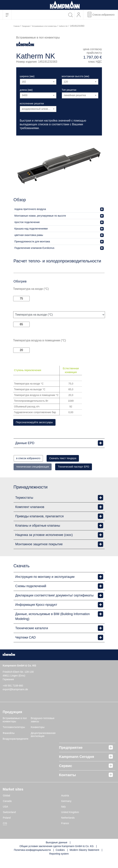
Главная (17, 26)
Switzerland (9, 823)
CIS (5, 834)
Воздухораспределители (17, 749)
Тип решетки (69, 90)
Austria (65, 806)
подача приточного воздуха (30, 209)
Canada (7, 812)
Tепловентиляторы (14, 738)
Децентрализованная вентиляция (43, 745)
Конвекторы (38, 738)
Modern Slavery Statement (84, 860)
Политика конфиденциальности (32, 860)
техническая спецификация (37, 468)
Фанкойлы (9, 744)
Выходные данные (57, 853)
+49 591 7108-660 (13, 696)
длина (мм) (26, 90)
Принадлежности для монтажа (32, 241)
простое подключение (27, 222)
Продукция (26, 26)
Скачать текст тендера (74, 459)
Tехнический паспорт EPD (36, 477)
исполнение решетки (32, 103)
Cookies (60, 860)
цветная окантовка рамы (29, 235)
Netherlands (68, 828)
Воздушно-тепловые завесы (43, 730)
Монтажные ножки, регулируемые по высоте (40, 216)
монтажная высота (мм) (76, 76)
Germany (66, 812)
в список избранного (32, 459)
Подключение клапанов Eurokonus (34, 248)
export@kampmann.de (15, 700)
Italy (64, 817)
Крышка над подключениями (31, 229)
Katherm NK (63, 26)
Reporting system (59, 864)
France (65, 834)
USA (5, 817)
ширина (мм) (27, 76)
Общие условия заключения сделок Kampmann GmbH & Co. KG (57, 857)
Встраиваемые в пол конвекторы (44, 26)
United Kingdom (70, 823)
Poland (7, 828)
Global (6, 806)
